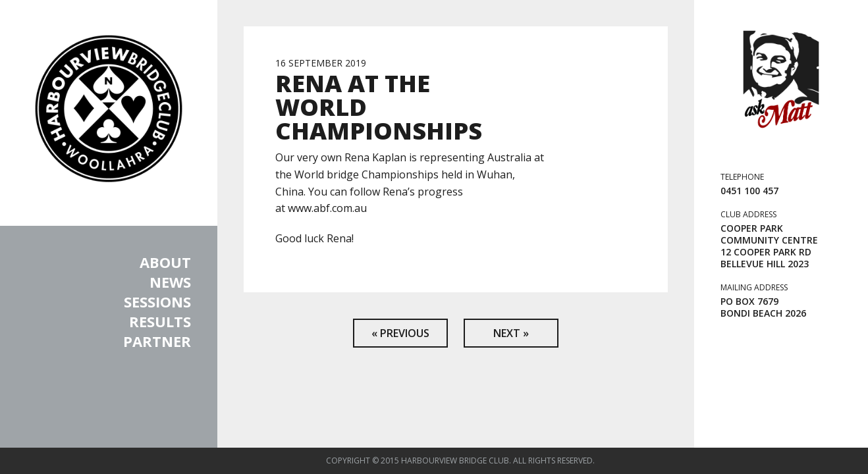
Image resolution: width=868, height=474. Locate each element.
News (170, 282)
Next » (511, 333)
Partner (157, 341)
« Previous (400, 333)
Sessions (157, 302)
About (165, 262)
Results (160, 321)
